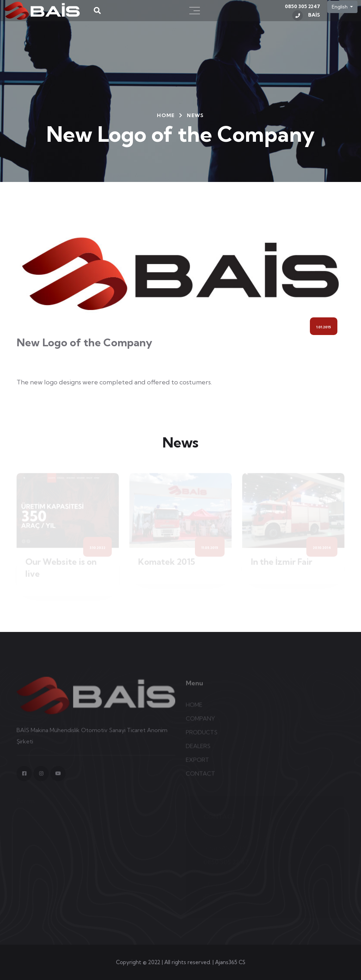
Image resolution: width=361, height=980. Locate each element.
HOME (166, 115)
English (340, 7)
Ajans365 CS (230, 962)
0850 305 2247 (302, 12)
